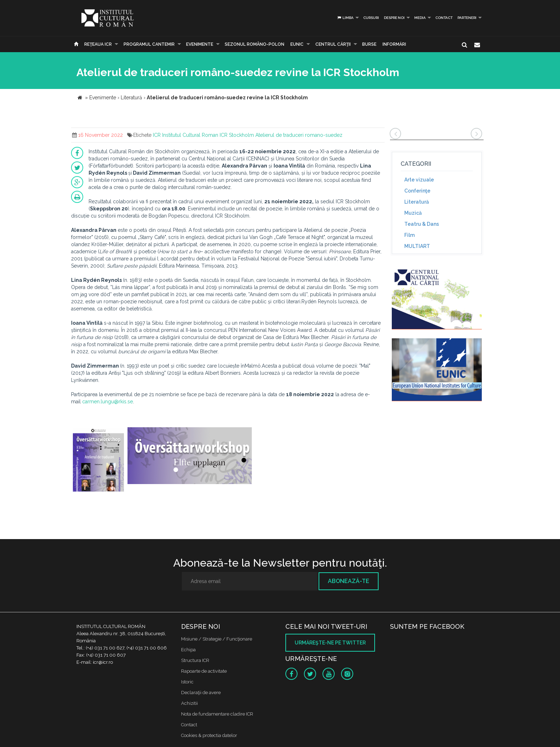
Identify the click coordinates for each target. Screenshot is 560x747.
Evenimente (200, 44)
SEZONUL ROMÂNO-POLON (254, 44)
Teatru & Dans (422, 224)
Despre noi (394, 18)
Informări (394, 44)
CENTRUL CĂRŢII (333, 44)
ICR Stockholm (237, 135)
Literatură (417, 202)
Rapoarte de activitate (204, 671)
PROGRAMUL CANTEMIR (149, 44)
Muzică (413, 213)
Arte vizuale (419, 180)
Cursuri (371, 18)
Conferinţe (417, 191)
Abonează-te (349, 581)
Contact (444, 18)
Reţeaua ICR (98, 44)
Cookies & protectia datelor (209, 735)
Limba (345, 18)
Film (409, 235)
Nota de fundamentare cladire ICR (217, 714)
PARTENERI (467, 18)
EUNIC (297, 44)
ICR (157, 135)
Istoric (187, 682)
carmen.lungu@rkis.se (107, 402)
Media (420, 18)
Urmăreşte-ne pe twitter (330, 643)
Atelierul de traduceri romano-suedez (299, 135)
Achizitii (189, 703)
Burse (369, 44)
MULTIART (417, 246)
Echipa (188, 650)
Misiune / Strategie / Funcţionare (217, 639)
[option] (98, 460)
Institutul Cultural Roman (190, 135)
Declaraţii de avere (201, 693)
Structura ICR (195, 660)
